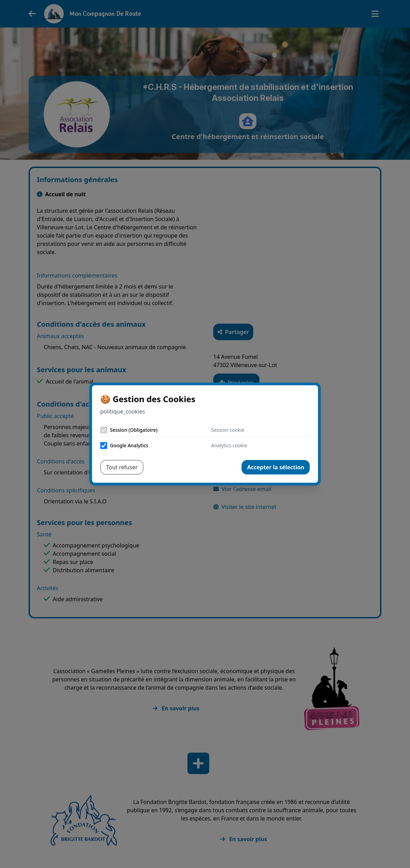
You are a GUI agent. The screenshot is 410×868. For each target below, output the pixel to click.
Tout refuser (122, 467)
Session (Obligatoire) (134, 430)
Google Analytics (129, 445)
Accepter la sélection (276, 467)
